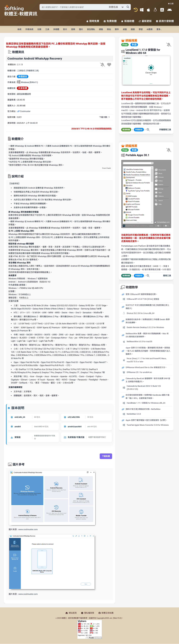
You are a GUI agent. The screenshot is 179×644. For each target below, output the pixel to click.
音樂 (73, 29)
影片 (65, 29)
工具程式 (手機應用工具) (28, 71)
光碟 (39, 29)
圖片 (81, 29)
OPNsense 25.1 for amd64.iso (139, 372)
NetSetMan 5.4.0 (134, 414)
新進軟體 (128, 21)
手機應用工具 (165, 130)
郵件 (117, 29)
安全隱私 (91, 29)
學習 (141, 29)
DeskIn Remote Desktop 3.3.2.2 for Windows (145, 327)
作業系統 (29, 29)
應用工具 (167, 276)
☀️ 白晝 (171, 4)
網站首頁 (71, 613)
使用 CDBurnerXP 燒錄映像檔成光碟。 (142, 294)
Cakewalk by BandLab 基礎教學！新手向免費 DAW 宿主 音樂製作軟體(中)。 (148, 380)
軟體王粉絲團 (106, 613)
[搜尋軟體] (85, 7)
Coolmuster (24, 111)
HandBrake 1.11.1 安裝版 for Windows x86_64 (146, 403)
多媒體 (56, 29)
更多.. (159, 29)
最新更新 (145, 21)
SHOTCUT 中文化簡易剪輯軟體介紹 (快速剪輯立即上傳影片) (147, 307)
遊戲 (133, 29)
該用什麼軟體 (165, 21)
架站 (109, 29)
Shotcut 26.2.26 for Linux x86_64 (140, 313)
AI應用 (150, 29)
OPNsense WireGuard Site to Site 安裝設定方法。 (146, 367)
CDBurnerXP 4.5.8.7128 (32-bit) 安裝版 (143, 299)
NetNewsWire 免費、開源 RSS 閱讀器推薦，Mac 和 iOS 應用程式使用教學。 (147, 335)
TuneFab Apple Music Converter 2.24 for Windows (148, 425)
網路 (101, 29)
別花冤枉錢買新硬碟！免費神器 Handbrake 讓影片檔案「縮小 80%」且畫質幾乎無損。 (147, 397)
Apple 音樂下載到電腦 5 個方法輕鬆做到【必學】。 (147, 420)
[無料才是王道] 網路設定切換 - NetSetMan (143, 409)
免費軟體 (110, 21)
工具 (47, 29)
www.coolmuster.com (28, 529)
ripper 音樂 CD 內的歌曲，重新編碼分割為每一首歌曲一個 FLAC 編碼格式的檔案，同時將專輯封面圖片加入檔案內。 (148, 351)
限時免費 (93, 21)
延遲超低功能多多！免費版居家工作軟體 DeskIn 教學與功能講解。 (148, 321)
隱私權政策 (88, 613)
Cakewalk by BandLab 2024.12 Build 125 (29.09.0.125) (144, 388)
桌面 (125, 29)
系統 (19, 29)
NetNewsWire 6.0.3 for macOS (139, 342)
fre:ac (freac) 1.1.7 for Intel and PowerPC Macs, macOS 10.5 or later (146, 360)
